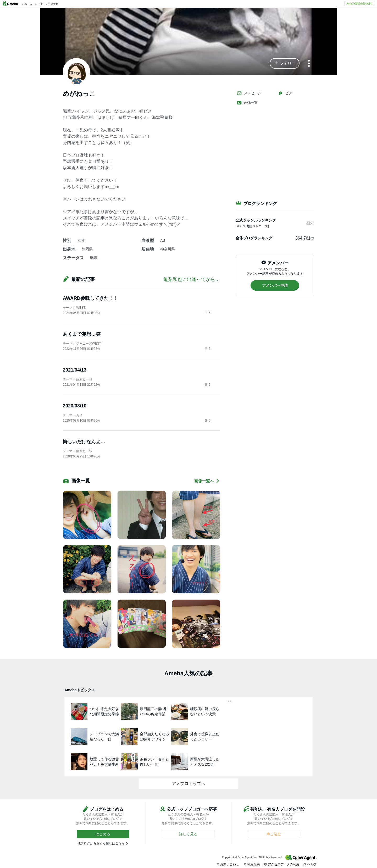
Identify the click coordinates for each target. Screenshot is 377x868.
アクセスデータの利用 (281, 864)
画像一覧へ (207, 481)
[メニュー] (309, 64)
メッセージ (249, 93)
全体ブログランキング (254, 238)
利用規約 (251, 864)
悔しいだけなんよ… (84, 442)
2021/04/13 (75, 370)
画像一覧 (247, 103)
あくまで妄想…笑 (82, 334)
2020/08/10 (75, 406)
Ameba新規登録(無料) (359, 3)
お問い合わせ (228, 864)
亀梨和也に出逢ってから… (192, 279)
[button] (285, 63)
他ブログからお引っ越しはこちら (101, 843)
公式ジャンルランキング (256, 220)
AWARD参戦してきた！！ (90, 298)
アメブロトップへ (188, 784)
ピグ (285, 93)
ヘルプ (310, 864)
